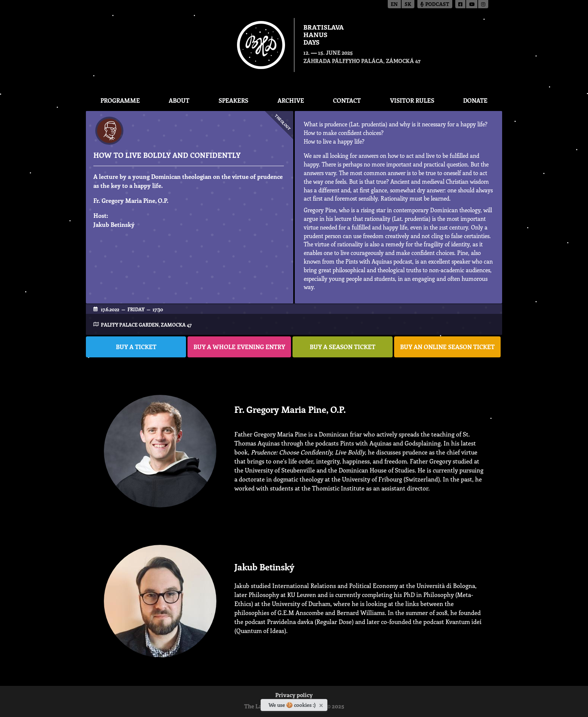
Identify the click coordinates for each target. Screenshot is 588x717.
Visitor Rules (412, 100)
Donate (475, 100)
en (394, 5)
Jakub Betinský (114, 224)
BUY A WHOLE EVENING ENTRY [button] (239, 347)
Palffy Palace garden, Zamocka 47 (146, 325)
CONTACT (347, 100)
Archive (291, 100)
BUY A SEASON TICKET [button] (343, 347)
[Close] (322, 704)
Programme (120, 100)
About (179, 100)
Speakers (233, 100)
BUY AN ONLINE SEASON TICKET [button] (447, 347)
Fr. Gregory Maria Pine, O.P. (131, 200)
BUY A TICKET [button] (136, 347)
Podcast (435, 5)
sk (408, 5)
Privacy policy (294, 696)
